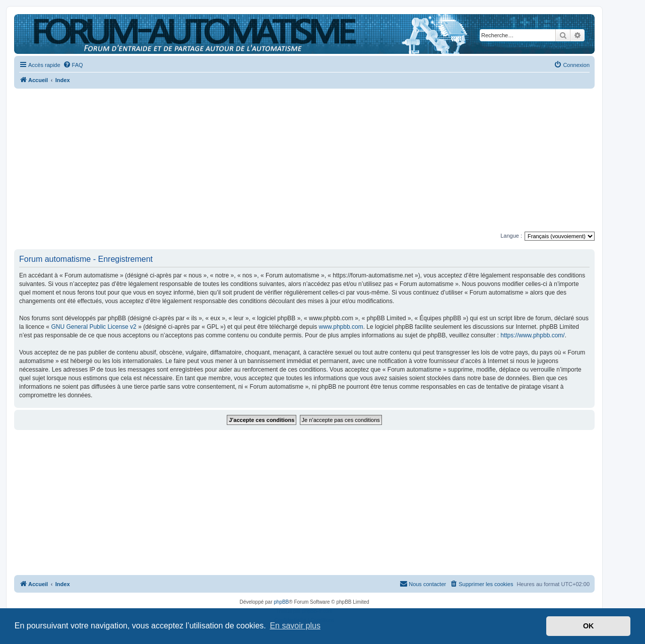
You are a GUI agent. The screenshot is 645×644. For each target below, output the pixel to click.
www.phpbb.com (341, 327)
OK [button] (589, 626)
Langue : (511, 236)
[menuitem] (73, 65)
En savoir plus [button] (295, 626)
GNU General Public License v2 (93, 327)
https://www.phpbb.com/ (532, 335)
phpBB (281, 602)
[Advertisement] (304, 161)
